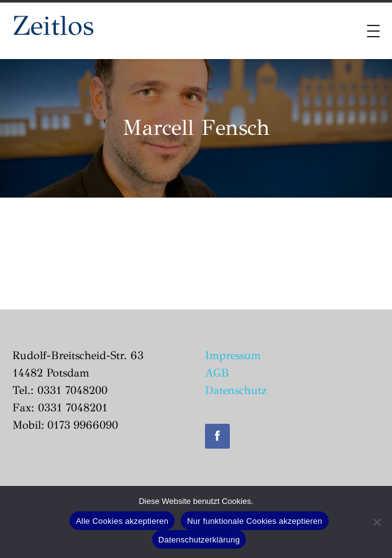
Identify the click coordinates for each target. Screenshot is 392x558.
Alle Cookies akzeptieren (122, 521)
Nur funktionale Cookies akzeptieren (255, 521)
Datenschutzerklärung (199, 540)
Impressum (233, 355)
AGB (217, 373)
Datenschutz (236, 390)
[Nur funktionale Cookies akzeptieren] (376, 522)
